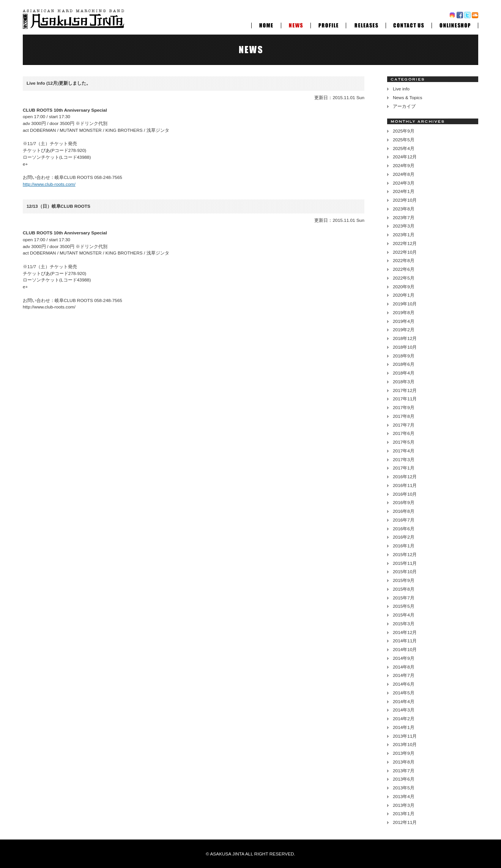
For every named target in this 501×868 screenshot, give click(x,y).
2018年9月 (404, 356)
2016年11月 (405, 485)
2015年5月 (404, 606)
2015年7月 (404, 598)
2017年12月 (405, 391)
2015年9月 (404, 580)
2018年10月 (405, 347)
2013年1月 (404, 814)
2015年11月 (405, 563)
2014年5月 (404, 693)
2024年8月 (404, 174)
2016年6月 (404, 529)
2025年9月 (404, 131)
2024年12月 (405, 157)
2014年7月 (404, 675)
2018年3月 (404, 382)
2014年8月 (404, 667)
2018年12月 (405, 338)
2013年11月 (405, 736)
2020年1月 (404, 295)
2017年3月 (404, 460)
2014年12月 (405, 632)
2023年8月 (404, 209)
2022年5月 (404, 278)
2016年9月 (404, 503)
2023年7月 (404, 218)
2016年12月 (405, 477)
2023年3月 (404, 226)
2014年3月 (404, 710)
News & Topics (407, 98)
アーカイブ (404, 106)
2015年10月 (405, 572)
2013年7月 (404, 771)
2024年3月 (404, 183)
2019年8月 (404, 313)
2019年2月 (404, 330)
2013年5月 (404, 788)
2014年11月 (405, 641)
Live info (401, 89)
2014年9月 (404, 658)
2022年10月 (405, 252)
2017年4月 (404, 451)
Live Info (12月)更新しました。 (59, 83)
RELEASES (366, 24)
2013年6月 (404, 779)
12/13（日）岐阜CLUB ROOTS (58, 206)
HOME (266, 24)
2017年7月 (404, 425)
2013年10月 (405, 745)
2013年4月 (404, 797)
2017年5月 (404, 442)
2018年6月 (404, 364)
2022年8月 (404, 261)
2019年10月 (405, 304)
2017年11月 (405, 399)
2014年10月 (405, 650)
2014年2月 (404, 719)
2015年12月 (405, 555)
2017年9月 (404, 408)
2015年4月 (404, 615)
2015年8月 (404, 589)
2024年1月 (404, 191)
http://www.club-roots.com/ (49, 184)
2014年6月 (404, 684)
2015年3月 (404, 624)
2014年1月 (404, 727)
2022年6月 (404, 269)
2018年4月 (404, 373)
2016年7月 (404, 520)
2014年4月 (404, 702)
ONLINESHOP (455, 24)
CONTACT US (409, 24)
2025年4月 (404, 149)
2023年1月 (404, 235)
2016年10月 (405, 494)
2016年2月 (404, 537)
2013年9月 (404, 753)
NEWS (296, 24)
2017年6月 (404, 433)
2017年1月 (404, 468)
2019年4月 (404, 321)
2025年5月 (404, 140)
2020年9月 (404, 287)
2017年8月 (404, 416)
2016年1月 (404, 546)
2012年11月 (405, 822)
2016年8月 (404, 511)
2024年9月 (404, 166)
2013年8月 (404, 762)
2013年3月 (404, 805)
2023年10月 (405, 200)
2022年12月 (405, 243)
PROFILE (328, 24)
